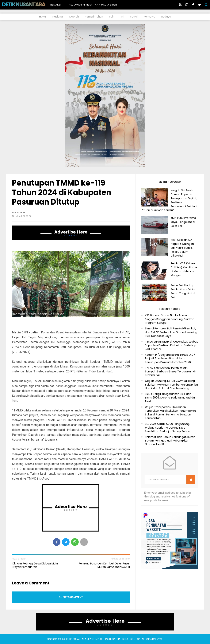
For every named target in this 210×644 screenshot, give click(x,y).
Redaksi (56, 5)
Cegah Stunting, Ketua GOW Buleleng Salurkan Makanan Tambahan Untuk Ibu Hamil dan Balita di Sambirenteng (171, 385)
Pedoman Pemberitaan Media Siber (93, 5)
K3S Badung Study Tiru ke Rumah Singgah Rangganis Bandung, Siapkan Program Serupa (170, 319)
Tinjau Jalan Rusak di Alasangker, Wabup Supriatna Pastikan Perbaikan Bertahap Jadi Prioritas (172, 345)
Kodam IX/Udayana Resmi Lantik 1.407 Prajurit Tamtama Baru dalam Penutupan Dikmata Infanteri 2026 (170, 359)
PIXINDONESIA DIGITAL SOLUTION (123, 639)
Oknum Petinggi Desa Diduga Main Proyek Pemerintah (35, 565)
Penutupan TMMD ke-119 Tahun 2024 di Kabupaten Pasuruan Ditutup (62, 192)
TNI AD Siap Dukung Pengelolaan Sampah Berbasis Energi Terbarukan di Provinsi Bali (170, 371)
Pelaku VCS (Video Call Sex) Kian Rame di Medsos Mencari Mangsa (184, 269)
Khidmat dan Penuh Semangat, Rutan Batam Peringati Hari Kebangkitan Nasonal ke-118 (170, 441)
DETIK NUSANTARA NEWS (31, 4)
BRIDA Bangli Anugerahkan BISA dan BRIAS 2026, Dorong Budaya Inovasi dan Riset (171, 398)
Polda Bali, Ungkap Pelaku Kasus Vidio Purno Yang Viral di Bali (183, 291)
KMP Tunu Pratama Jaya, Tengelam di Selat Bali (183, 222)
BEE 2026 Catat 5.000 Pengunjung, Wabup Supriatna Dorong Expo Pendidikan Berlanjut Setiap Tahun (168, 428)
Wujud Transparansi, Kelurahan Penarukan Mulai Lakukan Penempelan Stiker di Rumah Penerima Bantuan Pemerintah (170, 413)
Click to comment (71, 597)
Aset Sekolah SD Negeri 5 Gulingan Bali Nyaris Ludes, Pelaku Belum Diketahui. (182, 248)
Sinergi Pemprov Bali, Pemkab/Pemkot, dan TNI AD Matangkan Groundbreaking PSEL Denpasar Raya (171, 332)
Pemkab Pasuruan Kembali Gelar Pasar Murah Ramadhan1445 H (104, 565)
